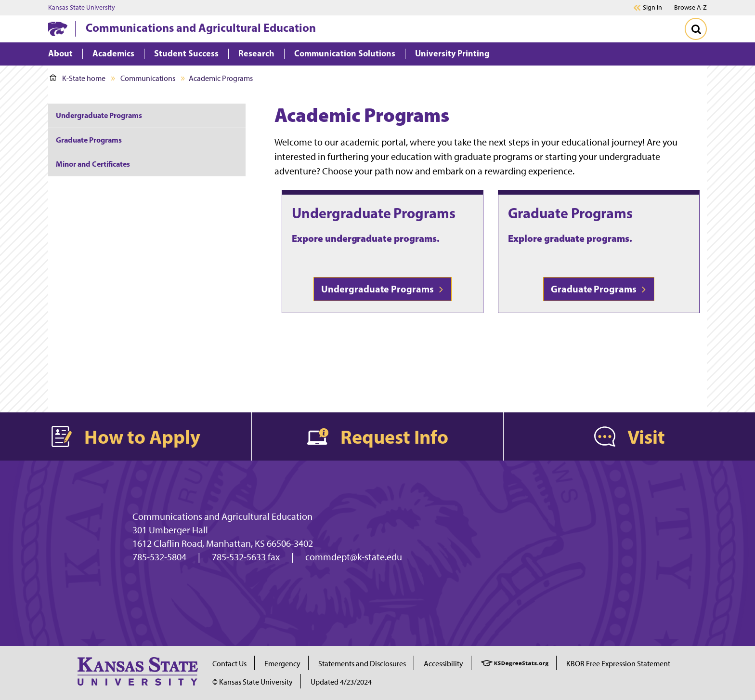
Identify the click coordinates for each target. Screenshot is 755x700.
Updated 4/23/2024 (341, 682)
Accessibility (443, 664)
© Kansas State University (253, 682)
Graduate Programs (570, 213)
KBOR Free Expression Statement (618, 664)
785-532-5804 (159, 557)
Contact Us (229, 664)
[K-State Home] (58, 29)
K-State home (78, 78)
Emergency (282, 664)
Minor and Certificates (93, 164)
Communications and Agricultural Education (201, 27)
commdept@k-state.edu (354, 557)
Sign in (652, 8)
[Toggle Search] (696, 29)
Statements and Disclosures (362, 664)
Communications (148, 78)
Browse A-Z (690, 7)
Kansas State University (82, 8)
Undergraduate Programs (374, 213)
